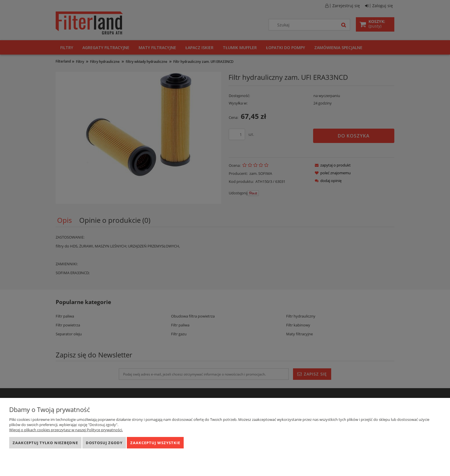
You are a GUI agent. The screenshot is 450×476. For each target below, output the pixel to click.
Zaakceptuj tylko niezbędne (45, 443)
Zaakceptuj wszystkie (155, 443)
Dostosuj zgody (104, 443)
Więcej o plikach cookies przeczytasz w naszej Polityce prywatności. (66, 430)
